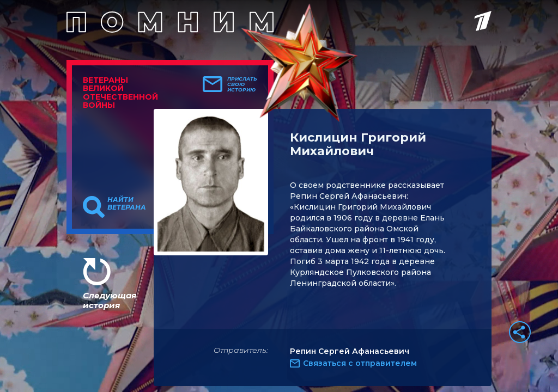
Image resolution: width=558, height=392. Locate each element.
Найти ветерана (127, 204)
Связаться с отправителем (360, 363)
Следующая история (110, 300)
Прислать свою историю (242, 84)
